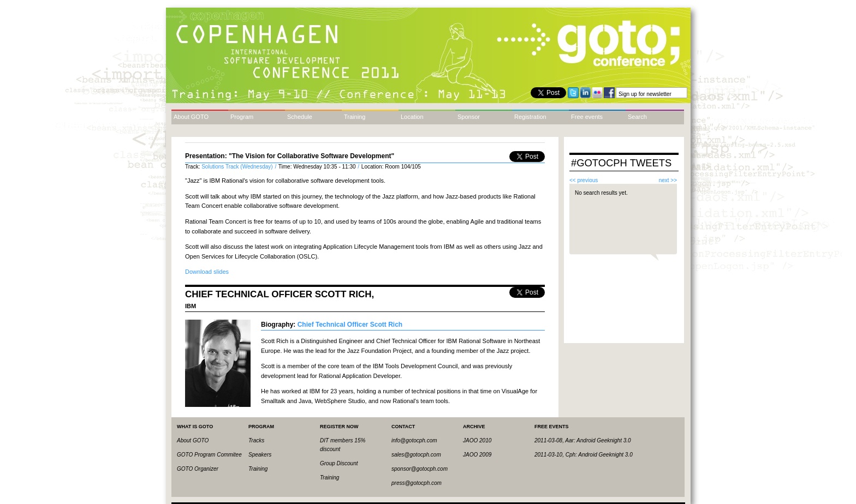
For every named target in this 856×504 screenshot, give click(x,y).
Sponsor (469, 117)
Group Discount (339, 463)
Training (355, 117)
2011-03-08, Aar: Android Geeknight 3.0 (583, 440)
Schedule (300, 117)
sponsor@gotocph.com (420, 469)
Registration (530, 117)
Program (242, 117)
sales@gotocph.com (416, 455)
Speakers (260, 455)
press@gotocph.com (417, 483)
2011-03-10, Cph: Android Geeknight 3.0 (584, 455)
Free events (587, 117)
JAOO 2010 (477, 440)
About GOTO (191, 117)
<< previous (584, 180)
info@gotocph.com (414, 440)
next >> (668, 180)
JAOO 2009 (477, 455)
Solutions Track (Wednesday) (238, 167)
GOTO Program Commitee (209, 455)
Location (412, 117)
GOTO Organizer (198, 469)
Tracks (256, 440)
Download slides (207, 272)
